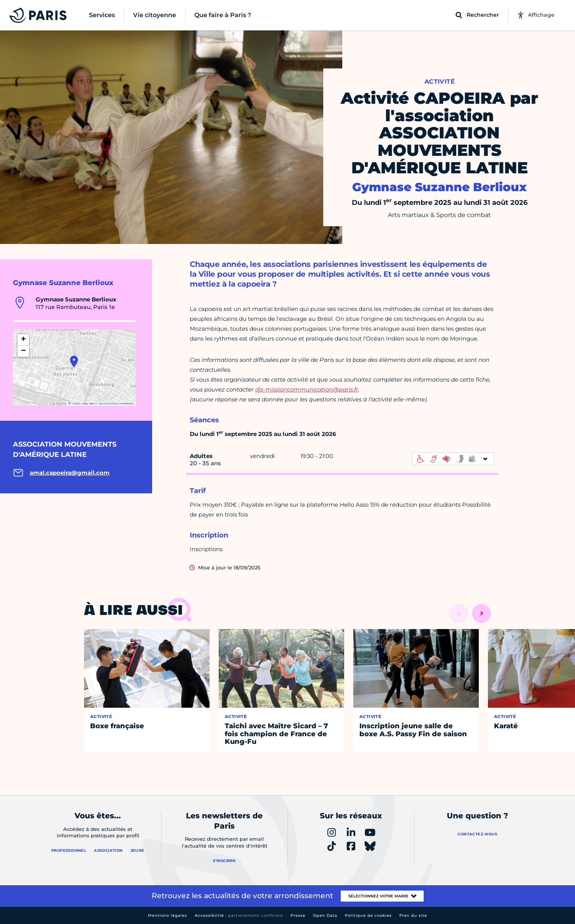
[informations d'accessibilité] (453, 459)
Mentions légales (168, 915)
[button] (74, 361)
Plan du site (413, 915)
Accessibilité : (239, 915)
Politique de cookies (368, 915)
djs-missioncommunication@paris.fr (307, 389)
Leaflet (74, 403)
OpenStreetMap (108, 403)
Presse (298, 915)
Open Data (325, 915)
